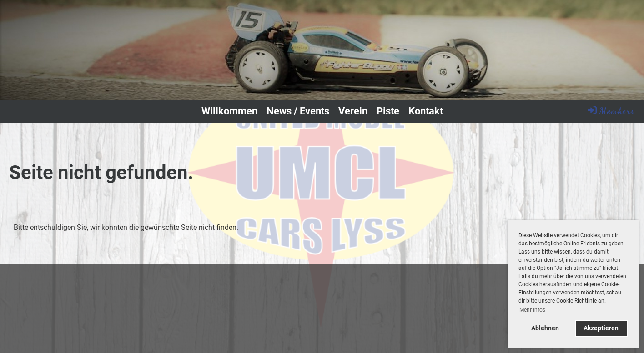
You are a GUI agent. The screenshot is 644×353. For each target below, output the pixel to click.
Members (611, 110)
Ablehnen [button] (545, 328)
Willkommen (229, 111)
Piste (388, 111)
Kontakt (426, 111)
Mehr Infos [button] (532, 310)
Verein (353, 111)
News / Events (298, 111)
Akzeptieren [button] (601, 328)
